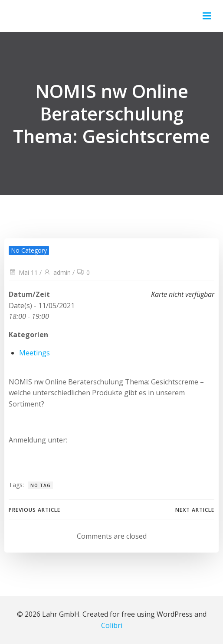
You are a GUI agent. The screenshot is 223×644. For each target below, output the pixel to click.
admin (57, 272)
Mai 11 (23, 272)
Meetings (34, 353)
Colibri (112, 625)
